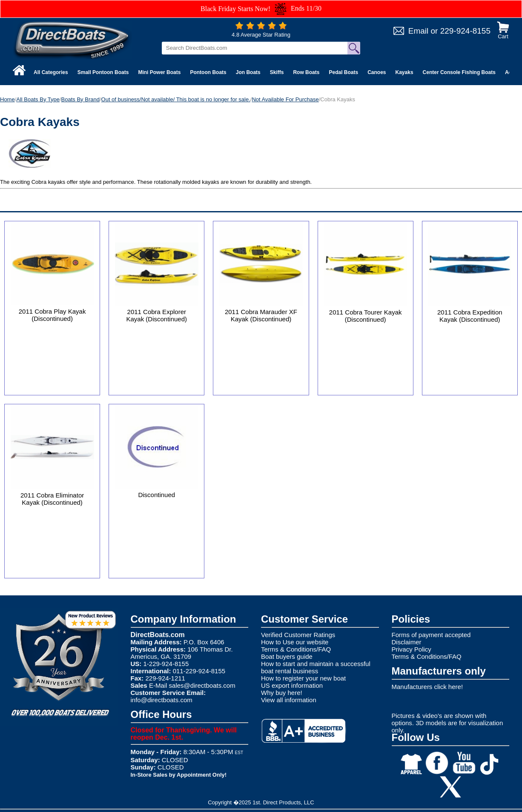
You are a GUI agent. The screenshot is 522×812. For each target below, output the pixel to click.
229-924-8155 (465, 31)
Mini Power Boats (159, 72)
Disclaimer (407, 642)
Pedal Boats (343, 72)
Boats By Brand (80, 99)
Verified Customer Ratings (298, 635)
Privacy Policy (412, 649)
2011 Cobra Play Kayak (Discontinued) (52, 315)
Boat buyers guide (287, 656)
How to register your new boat (303, 678)
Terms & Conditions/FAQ (296, 649)
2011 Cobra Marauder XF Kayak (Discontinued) (261, 315)
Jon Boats (248, 72)
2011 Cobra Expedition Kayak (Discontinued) (470, 316)
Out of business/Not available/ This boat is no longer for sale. (176, 99)
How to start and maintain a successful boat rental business (316, 667)
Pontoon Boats (208, 72)
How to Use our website (295, 642)
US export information (292, 685)
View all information (289, 700)
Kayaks (404, 72)
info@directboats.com (162, 700)
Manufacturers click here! (427, 687)
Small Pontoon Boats (103, 72)
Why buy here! (282, 693)
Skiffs (277, 72)
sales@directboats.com (202, 685)
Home (7, 99)
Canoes (377, 72)
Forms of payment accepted (431, 635)
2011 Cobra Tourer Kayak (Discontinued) (366, 316)
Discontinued (156, 495)
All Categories (51, 72)
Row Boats (306, 72)
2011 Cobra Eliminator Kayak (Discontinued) (52, 499)
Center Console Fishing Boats (459, 72)
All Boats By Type (38, 99)
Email (419, 31)
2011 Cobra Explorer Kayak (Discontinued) (156, 315)
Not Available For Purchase (285, 99)
